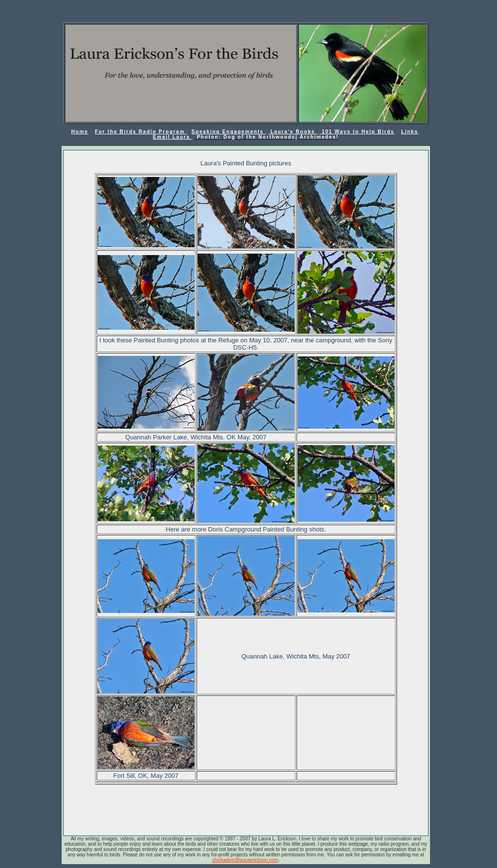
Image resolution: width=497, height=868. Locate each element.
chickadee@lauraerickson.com (245, 860)
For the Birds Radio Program (141, 132)
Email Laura (173, 137)
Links (409, 132)
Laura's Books (293, 132)
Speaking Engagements (229, 132)
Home (80, 132)
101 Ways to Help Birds (357, 132)
